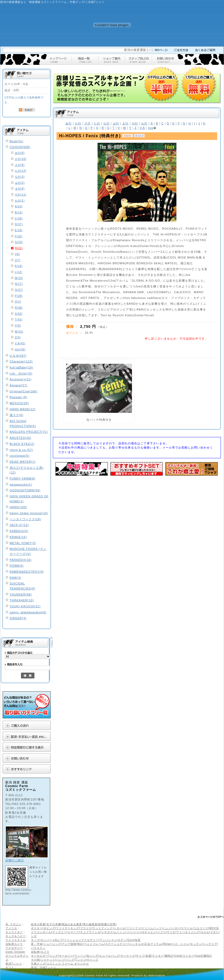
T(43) (19, 320)
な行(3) (20, 177)
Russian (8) (19, 397)
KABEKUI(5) (19, 531)
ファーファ (134, 928)
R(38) (19, 308)
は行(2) (20, 183)
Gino (131, 940)
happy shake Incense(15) (29, 513)
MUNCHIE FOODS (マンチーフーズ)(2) (28, 551)
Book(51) (17, 141)
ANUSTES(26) (21, 438)
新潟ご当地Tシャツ (44, 968)
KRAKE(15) (18, 537)
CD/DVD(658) (20, 147)
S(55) (19, 314)
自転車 (35, 952)
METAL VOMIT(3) (23, 543)
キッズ (35, 940)
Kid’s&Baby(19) (22, 367)
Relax (167, 944)
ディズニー (60, 932)
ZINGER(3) (18, 618)
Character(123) (21, 361)
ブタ (213, 932)
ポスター (37, 928)
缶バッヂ (93, 956)
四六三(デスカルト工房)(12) (27, 470)
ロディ (122, 940)
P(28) (19, 296)
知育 (138, 940)
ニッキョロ (137, 944)
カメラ (45, 952)
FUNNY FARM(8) (23, 478)
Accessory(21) (21, 379)
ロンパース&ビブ (52, 940)
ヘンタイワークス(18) (26, 519)
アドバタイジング (188, 932)
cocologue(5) (20, 456)
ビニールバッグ (110, 956)
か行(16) (21, 159)
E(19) (19, 230)
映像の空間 (108, 924)
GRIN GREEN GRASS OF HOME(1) (29, 499)
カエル (205, 932)
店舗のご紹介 (15, 860)
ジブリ (162, 932)
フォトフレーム (94, 944)
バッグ (70, 960)
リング (54, 956)
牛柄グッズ (38, 964)
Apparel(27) (19, 385)
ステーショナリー (117, 944)
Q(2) (18, 302)
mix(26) (20, 349)
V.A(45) (20, 343)
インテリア (210, 944)
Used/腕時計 (203, 956)
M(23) (19, 278)
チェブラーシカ (90, 932)
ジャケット (48, 960)
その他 (35, 960)
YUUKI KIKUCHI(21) (25, 606)
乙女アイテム (153, 944)
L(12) (19, 272)
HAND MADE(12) (23, 409)
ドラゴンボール (41, 932)
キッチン (196, 944)
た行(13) (21, 171)
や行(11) (21, 195)
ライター (158, 956)
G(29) (19, 242)
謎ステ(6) (17, 415)
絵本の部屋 (38, 924)
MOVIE (214, 928)
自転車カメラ (14, 944)
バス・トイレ (181, 944)
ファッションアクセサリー (81, 940)
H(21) (19, 248)
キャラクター (14, 932)
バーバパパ (134, 932)
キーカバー (66, 956)
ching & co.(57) (21, 450)
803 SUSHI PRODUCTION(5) (23, 423)
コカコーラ (201, 928)
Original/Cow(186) (24, 391)
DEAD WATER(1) (23, 462)
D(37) (19, 224)
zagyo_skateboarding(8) (28, 612)
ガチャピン (149, 932)
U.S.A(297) (18, 356)
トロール (120, 928)
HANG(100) (18, 507)
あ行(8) (20, 153)
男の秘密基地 (92, 924)
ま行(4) (20, 189)
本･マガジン (14, 924)
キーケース (128, 956)
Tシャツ (80, 960)
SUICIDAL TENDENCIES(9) (22, 586)
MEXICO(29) (19, 403)
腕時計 (169, 956)
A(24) (19, 206)
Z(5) (18, 337)
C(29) (19, 218)
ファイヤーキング (68, 928)
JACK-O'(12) (19, 525)
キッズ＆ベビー (16, 936)
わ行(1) (20, 201)
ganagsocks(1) (21, 484)
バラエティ (38, 948)
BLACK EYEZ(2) (22, 444)
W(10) (19, 332)
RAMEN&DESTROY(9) (27, 572)
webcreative (157, 975)
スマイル (187, 928)
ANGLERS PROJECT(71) (29, 432)
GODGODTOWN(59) (25, 490)
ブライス (86, 928)
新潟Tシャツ (14, 964)
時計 (80, 944)
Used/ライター (184, 956)
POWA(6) (17, 566)
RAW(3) (16, 578)
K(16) (19, 266)
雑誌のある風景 (72, 924)
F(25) (19, 236)
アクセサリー (14, 948)
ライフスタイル (16, 940)
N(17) (19, 284)
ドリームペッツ (152, 928)
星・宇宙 (37, 944)
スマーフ (73, 932)
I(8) (17, 254)
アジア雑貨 (69, 944)
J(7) (18, 260)
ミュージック (52, 944)
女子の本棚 (54, 924)
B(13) (19, 212)
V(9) (18, 326)
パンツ (60, 960)
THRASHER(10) (22, 600)
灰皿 (149, 956)
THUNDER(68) (21, 594)
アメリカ (11, 928)
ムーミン (120, 932)
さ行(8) (20, 165)
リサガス (107, 932)
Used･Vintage (15, 952)
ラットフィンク (103, 928)
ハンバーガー (172, 928)
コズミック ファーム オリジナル (68, 964)
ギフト (10, 968)
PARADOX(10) (21, 560)
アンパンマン (108, 940)
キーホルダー (40, 956)
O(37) (19, 290)
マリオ (171, 932)
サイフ (140, 956)
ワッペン (80, 956)
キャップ (93, 960)
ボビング (49, 928)
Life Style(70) (21, 373)
